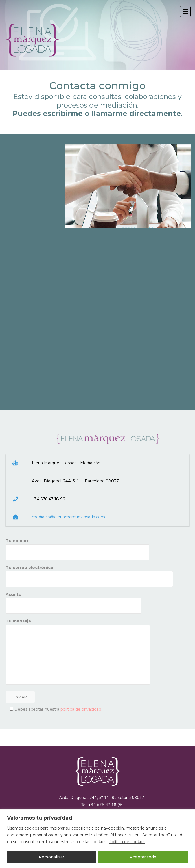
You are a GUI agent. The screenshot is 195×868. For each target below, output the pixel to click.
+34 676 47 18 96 (105, 805)
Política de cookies (127, 842)
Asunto (73, 600)
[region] (97, 839)
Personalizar (52, 857)
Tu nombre (77, 546)
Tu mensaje (78, 652)
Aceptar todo (143, 857)
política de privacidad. (81, 709)
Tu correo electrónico (89, 573)
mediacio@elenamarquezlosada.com (68, 517)
